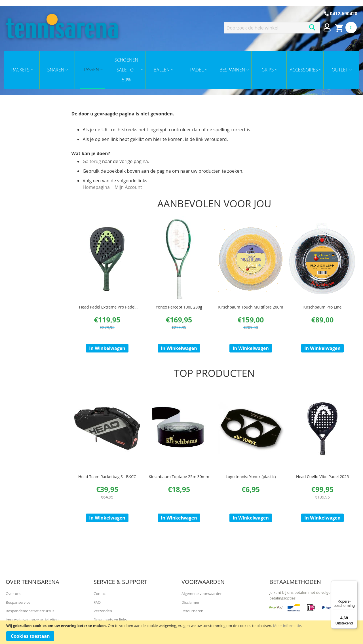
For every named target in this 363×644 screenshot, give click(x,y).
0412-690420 (341, 14)
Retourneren (192, 611)
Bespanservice (18, 602)
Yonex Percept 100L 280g (179, 307)
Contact (100, 594)
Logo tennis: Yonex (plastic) (251, 482)
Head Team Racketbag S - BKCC (107, 482)
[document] (181, 632)
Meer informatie (287, 626)
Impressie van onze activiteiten (32, 620)
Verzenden (103, 611)
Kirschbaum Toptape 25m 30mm (179, 482)
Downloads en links (110, 620)
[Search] (312, 28)
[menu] (181, 70)
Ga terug (92, 161)
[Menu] (354, 584)
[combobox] (272, 28)
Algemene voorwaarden (202, 594)
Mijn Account (128, 187)
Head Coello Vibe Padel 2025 (322, 482)
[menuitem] (22, 70)
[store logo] (62, 26)
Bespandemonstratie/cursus (30, 611)
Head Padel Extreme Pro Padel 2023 (107, 310)
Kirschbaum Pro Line (323, 307)
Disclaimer (191, 602)
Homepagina (96, 187)
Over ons (13, 594)
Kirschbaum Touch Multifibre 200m (251, 307)
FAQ (97, 602)
